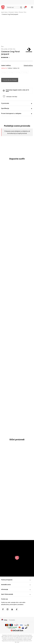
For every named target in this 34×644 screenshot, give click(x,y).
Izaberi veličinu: (6, 65)
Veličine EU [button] (4, 68)
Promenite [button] (12, 620)
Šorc (25, 12)
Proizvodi (11, 12)
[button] (14, 7)
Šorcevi (21, 12)
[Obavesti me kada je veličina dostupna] (4, 72)
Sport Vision (4, 12)
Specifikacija (17, 108)
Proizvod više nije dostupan (10, 80)
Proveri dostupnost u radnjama (17, 113)
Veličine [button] (10, 68)
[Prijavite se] (25, 7)
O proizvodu (17, 103)
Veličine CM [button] (16, 68)
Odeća (16, 12)
